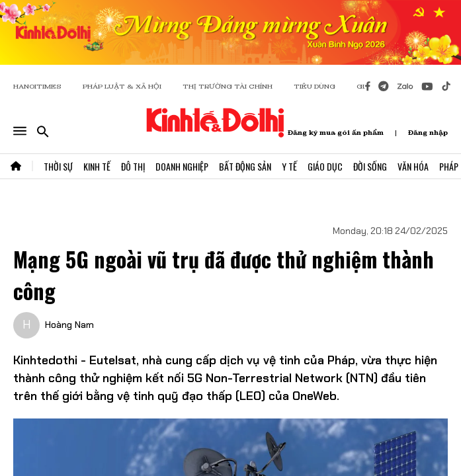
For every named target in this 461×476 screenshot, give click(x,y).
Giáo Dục (325, 166)
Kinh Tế (97, 166)
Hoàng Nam (69, 325)
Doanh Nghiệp (182, 166)
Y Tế (289, 166)
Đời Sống (370, 166)
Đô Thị (133, 166)
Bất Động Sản (245, 166)
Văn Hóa (413, 166)
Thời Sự (58, 166)
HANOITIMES (37, 86)
